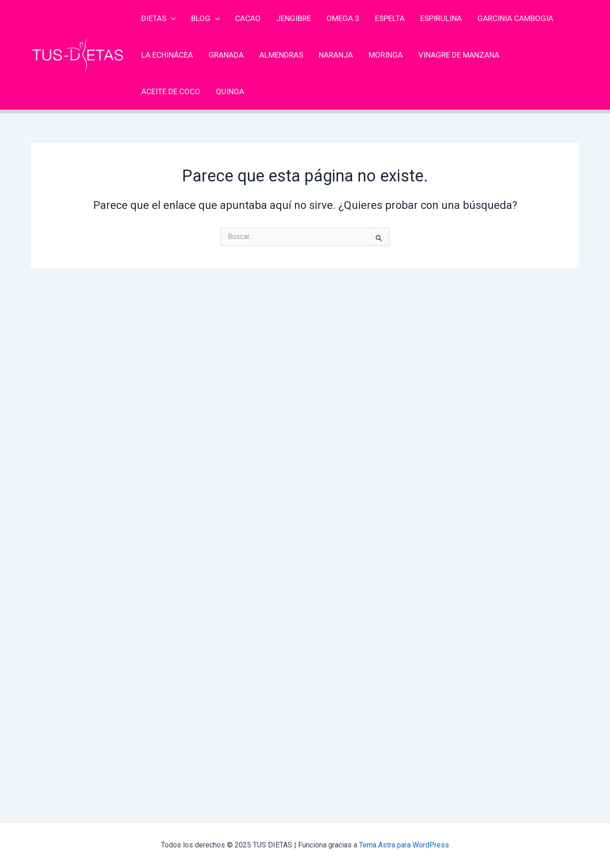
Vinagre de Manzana (459, 55)
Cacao (248, 18)
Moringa (386, 55)
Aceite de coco (171, 91)
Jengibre (294, 18)
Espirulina (441, 18)
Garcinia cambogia (515, 18)
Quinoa (230, 91)
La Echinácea (167, 55)
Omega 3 (343, 18)
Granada (226, 55)
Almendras (281, 55)
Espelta (390, 18)
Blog (205, 18)
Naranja (336, 55)
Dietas (158, 18)
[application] (171, 18)
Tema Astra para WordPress (404, 845)
